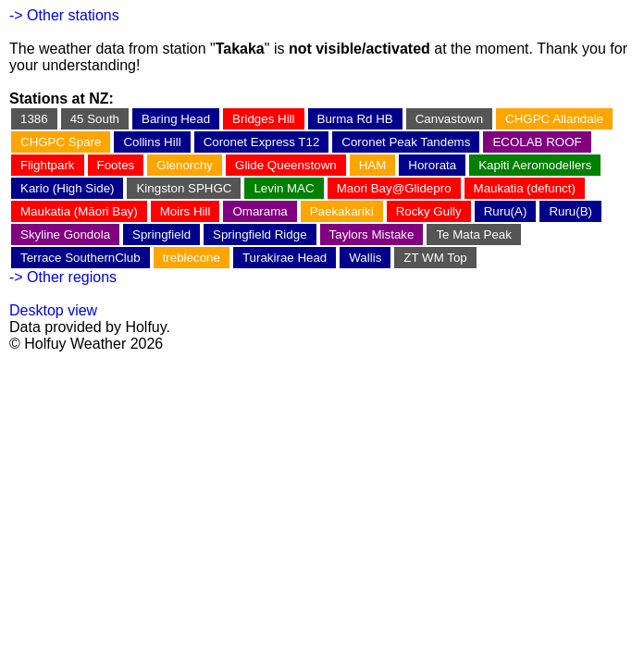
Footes (116, 165)
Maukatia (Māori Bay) (79, 211)
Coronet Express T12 (262, 142)
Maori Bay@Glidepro (394, 188)
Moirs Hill (186, 211)
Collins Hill (152, 142)
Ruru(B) (570, 211)
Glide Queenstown (286, 165)
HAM (373, 165)
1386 (34, 119)
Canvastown (449, 119)
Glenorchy (185, 165)
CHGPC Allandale (554, 119)
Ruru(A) (506, 211)
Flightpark (48, 165)
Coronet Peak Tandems (406, 142)
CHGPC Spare (61, 142)
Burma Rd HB (355, 119)
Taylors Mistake (372, 234)
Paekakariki (342, 211)
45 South (95, 119)
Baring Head (176, 119)
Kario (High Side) (67, 188)
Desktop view (53, 310)
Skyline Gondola (65, 234)
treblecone (192, 258)
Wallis (365, 258)
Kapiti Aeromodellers (535, 165)
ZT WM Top (435, 258)
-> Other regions (63, 277)
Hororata (432, 165)
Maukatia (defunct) (525, 188)
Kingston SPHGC (184, 188)
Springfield (161, 234)
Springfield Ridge (260, 234)
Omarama (260, 211)
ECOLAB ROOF (537, 142)
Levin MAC (284, 188)
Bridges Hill (263, 119)
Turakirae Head (285, 258)
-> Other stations (64, 15)
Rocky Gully (429, 211)
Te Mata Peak (474, 234)
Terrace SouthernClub (80, 258)
